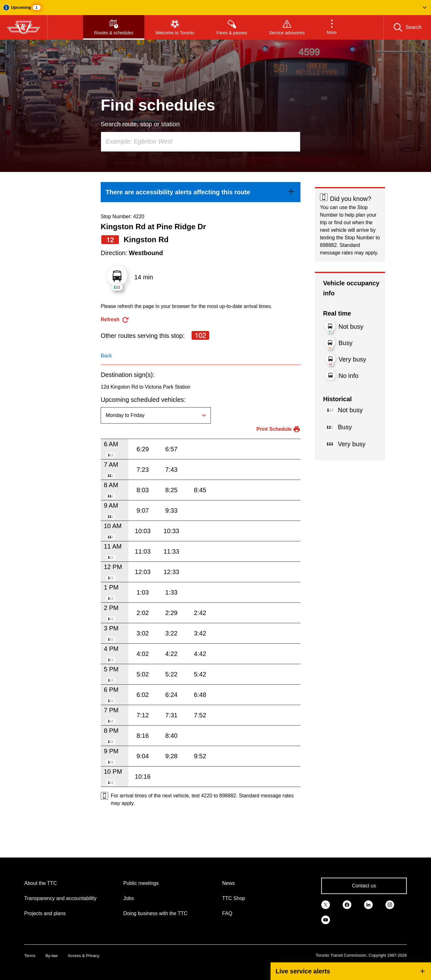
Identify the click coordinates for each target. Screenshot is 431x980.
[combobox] (201, 142)
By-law (51, 956)
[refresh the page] (115, 320)
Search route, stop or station (140, 124)
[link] (201, 192)
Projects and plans (45, 913)
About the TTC (41, 883)
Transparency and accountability (60, 898)
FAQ (227, 913)
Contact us (364, 886)
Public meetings (141, 883)
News (228, 883)
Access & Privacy (83, 956)
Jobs (129, 898)
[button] (216, 8)
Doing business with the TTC (155, 913)
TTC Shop (234, 898)
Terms (30, 956)
